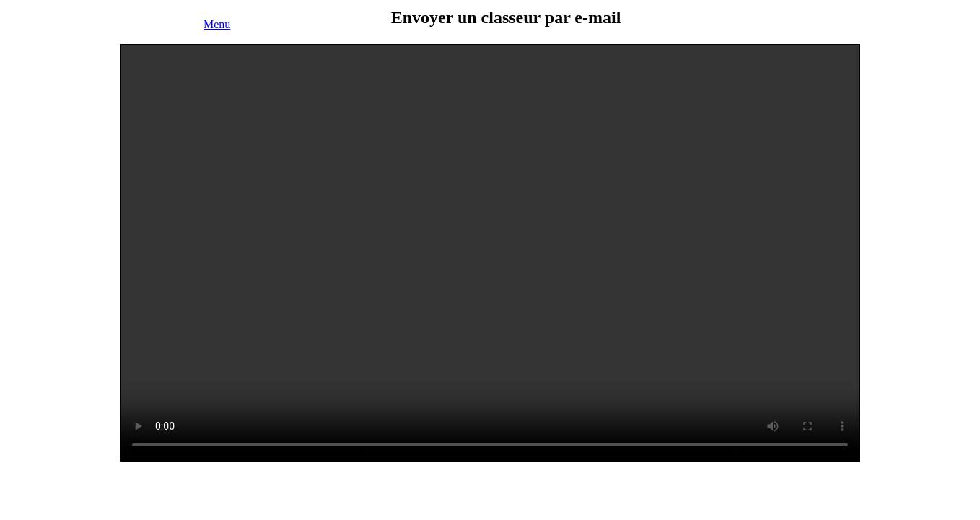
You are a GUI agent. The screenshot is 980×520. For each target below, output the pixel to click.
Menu (217, 24)
